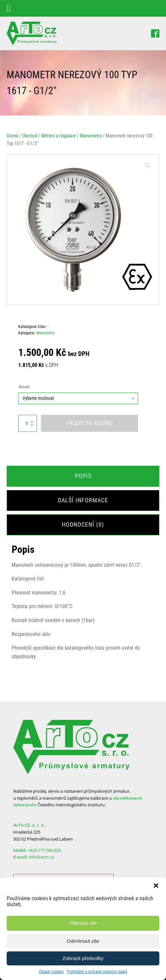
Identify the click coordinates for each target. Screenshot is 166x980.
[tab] (83, 476)
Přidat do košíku (90, 423)
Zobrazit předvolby (83, 958)
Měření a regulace (59, 136)
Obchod (30, 136)
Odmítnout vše (83, 941)
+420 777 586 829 (44, 850)
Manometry (91, 136)
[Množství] (28, 423)
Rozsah (24, 387)
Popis (83, 476)
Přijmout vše (83, 923)
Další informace (83, 500)
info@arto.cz (41, 857)
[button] (156, 886)
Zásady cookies (51, 972)
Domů (12, 136)
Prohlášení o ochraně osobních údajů (97, 972)
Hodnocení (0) (83, 524)
